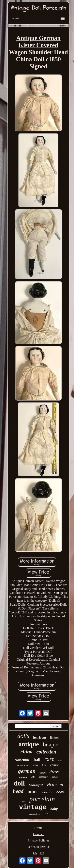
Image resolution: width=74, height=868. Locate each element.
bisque (51, 744)
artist (35, 765)
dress (54, 772)
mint (32, 792)
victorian (55, 785)
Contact (38, 834)
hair (46, 813)
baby (54, 809)
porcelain (42, 799)
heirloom (40, 737)
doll (19, 783)
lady (33, 777)
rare (49, 759)
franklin (23, 777)
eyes (24, 802)
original (47, 792)
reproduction (34, 814)
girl (60, 760)
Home (38, 828)
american (23, 765)
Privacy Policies (38, 840)
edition (55, 765)
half (37, 760)
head (18, 791)
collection (46, 752)
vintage (33, 807)
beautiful (36, 785)
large (42, 773)
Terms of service (38, 847)
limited (55, 738)
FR (42, 853)
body (60, 792)
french (55, 777)
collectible (22, 760)
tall (44, 765)
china (27, 752)
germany (43, 777)
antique (29, 744)
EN (35, 853)
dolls (23, 736)
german (27, 771)
